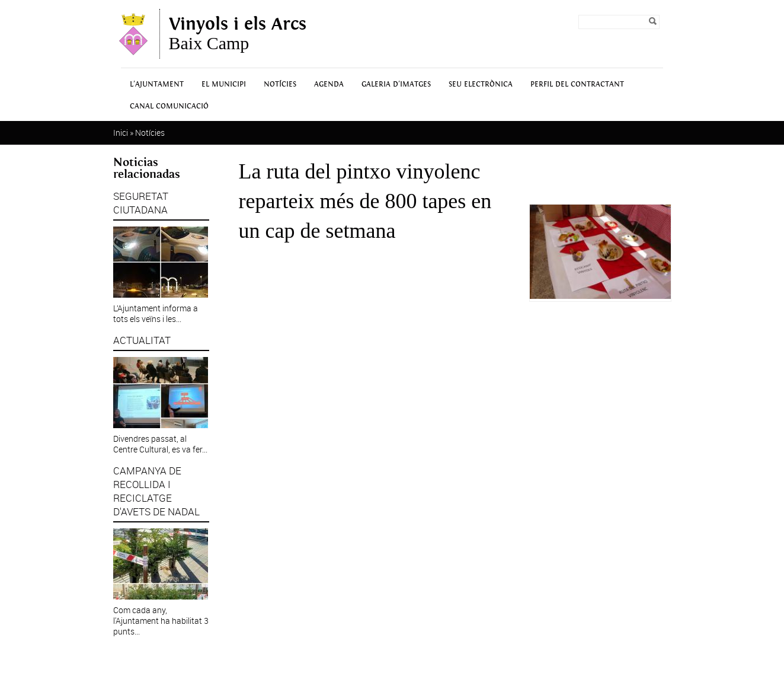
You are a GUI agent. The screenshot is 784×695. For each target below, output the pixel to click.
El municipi (224, 85)
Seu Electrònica (481, 85)
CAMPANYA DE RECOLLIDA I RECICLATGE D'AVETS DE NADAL (156, 491)
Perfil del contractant (577, 85)
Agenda (329, 85)
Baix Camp (238, 34)
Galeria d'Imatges (396, 85)
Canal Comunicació (169, 106)
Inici (121, 133)
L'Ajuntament (157, 85)
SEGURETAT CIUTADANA (141, 203)
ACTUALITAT (142, 340)
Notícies (280, 85)
